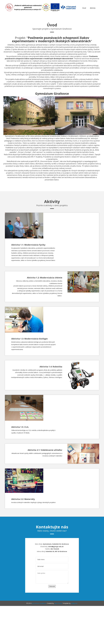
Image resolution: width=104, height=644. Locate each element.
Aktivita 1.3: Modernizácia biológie (29, 339)
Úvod (84, 8)
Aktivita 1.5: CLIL (20, 427)
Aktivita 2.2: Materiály (23, 499)
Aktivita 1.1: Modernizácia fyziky (28, 245)
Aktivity (93, 8)
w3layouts (74, 603)
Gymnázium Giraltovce (39, 603)
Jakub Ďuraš (58, 603)
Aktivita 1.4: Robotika (51, 367)
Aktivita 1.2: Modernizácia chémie (45, 278)
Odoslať (52, 586)
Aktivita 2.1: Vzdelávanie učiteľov (45, 450)
